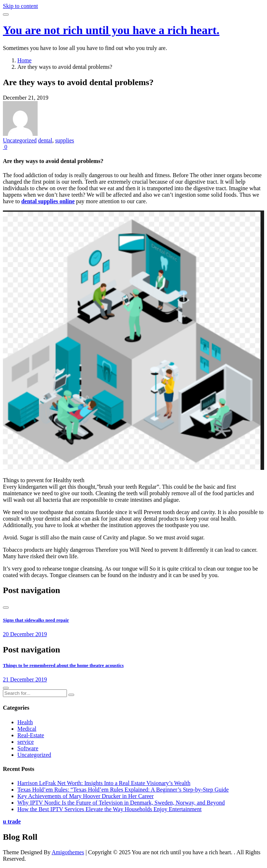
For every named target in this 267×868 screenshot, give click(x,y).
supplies (64, 140)
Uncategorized (20, 140)
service (26, 742)
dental (45, 140)
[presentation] (6, 608)
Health (25, 722)
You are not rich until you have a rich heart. (111, 30)
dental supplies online (48, 201)
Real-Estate (31, 735)
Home (24, 60)
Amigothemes (68, 852)
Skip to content (20, 6)
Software (28, 748)
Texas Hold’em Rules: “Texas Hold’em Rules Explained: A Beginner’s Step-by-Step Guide (123, 790)
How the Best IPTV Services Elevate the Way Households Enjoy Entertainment (109, 809)
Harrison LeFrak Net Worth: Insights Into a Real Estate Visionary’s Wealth (104, 783)
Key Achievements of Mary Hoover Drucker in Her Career (86, 796)
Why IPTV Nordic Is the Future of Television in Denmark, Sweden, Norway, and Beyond (121, 803)
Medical (27, 729)
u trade (12, 821)
